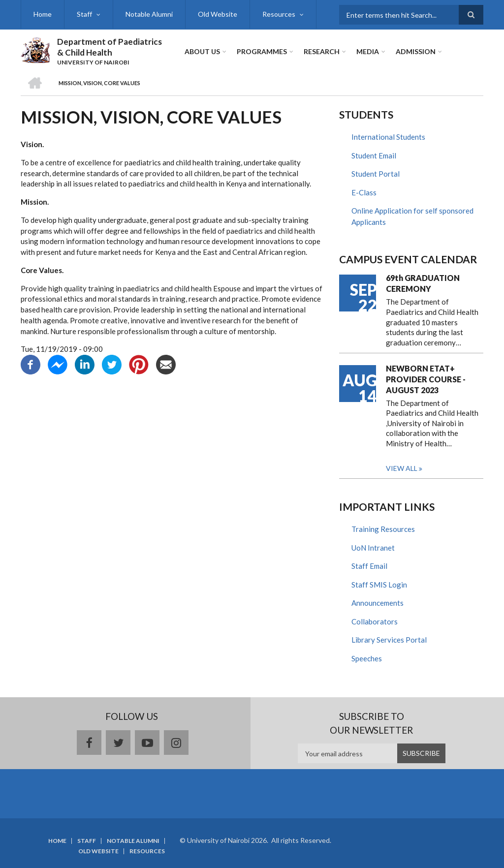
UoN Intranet (373, 548)
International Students (388, 137)
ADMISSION (416, 51)
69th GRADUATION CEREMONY (423, 283)
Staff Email (369, 566)
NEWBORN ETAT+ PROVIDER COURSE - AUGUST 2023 (426, 379)
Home (43, 14)
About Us (202, 51)
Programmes (262, 51)
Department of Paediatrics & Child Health (110, 47)
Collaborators (375, 621)
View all (402, 468)
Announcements (378, 603)
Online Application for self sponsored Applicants (412, 216)
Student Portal (376, 174)
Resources (279, 14)
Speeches (367, 658)
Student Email (374, 155)
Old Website (218, 14)
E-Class (364, 192)
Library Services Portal (389, 640)
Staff (84, 14)
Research (322, 51)
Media (368, 51)
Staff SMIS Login (379, 585)
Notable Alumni (149, 14)
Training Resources (383, 529)
